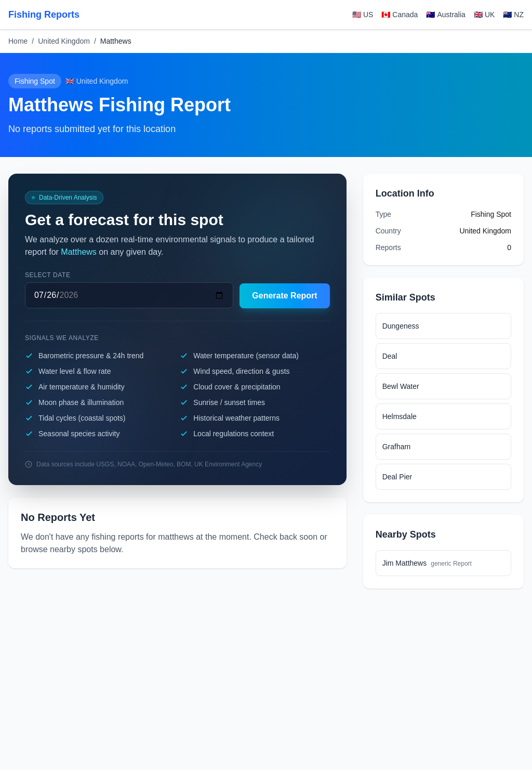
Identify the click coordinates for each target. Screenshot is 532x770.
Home (18, 41)
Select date (48, 275)
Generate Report (284, 296)
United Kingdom (64, 41)
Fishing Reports (44, 15)
